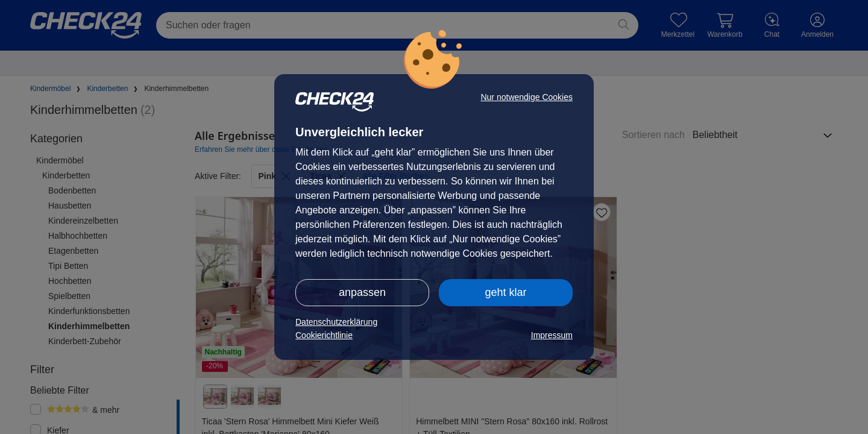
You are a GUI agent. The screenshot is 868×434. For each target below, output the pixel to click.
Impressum (552, 335)
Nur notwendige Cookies (527, 97)
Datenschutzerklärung (336, 322)
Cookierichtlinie (324, 335)
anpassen (362, 292)
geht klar (505, 292)
